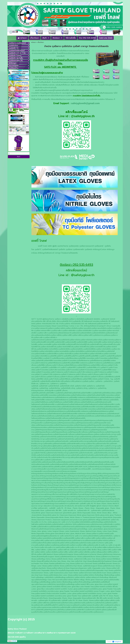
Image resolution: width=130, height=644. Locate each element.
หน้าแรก (34, 42)
